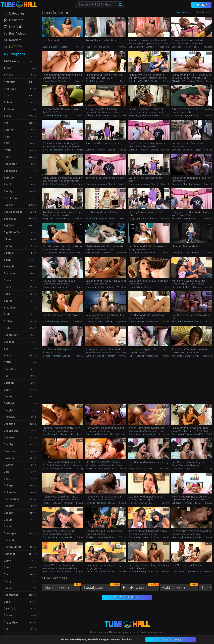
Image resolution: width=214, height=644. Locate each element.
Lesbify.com (102, 587)
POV (95, 47)
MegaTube (164, 47)
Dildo (7, 602)
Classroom (11, 451)
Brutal (154, 218)
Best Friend (11, 198)
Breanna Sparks (151, 115)
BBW (7, 143)
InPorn (123, 469)
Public (132, 356)
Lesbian (70, 434)
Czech (8, 574)
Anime (8, 102)
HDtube (79, 537)
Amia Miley (48, 434)
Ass (6, 123)
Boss (7, 294)
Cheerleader (12, 431)
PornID (123, 115)
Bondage (9, 273)
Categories (17, 13)
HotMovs (165, 469)
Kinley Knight (135, 115)
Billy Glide (177, 81)
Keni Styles (177, 356)
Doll (6, 629)
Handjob (199, 321)
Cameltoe (10, 369)
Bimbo (8, 246)
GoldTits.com (180, 587)
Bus (6, 349)
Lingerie (187, 115)
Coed (7, 479)
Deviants (208, 47)
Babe (7, 157)
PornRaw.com (141, 587)
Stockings (155, 81)
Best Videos (17, 33)
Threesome (58, 218)
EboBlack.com (63, 587)
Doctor (8, 615)
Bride (7, 314)
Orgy (186, 469)
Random (15, 40)
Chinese (9, 438)
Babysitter (194, 572)
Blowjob (62, 81)
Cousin (8, 526)
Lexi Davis (107, 253)
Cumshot (150, 47)
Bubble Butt (11, 335)
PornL (123, 81)
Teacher (47, 503)
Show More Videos (127, 597)
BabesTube (77, 184)
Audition (9, 130)
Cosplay (9, 506)
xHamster (121, 434)
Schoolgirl (91, 115)
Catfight (9, 403)
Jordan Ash (48, 184)
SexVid (209, 115)
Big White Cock (13, 232)
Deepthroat (177, 253)
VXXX (209, 434)
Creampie (10, 533)
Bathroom (10, 178)
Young (46, 81)
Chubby (8, 444)
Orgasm (69, 218)
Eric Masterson (50, 253)
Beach (8, 184)
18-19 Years (11, 61)
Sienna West (178, 287)
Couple (8, 520)
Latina (100, 81)
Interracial (196, 253)
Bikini (7, 239)
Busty (195, 115)
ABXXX (122, 47)
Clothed (9, 465)
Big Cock (53, 47)
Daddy (8, 581)
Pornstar (57, 356)
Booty (7, 287)
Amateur (9, 82)
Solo (45, 47)
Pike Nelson (92, 469)
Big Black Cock (13, 212)
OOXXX (122, 218)
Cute (7, 568)
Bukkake (9, 342)
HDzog (80, 469)
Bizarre (8, 253)
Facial (57, 115)
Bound (8, 301)
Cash (7, 390)
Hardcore (187, 47)
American (10, 89)
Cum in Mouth (72, 469)
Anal (7, 96)
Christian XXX (135, 81)
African (8, 75)
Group (64, 287)
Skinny (114, 218)
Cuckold (9, 540)
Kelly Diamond (93, 253)
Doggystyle (198, 184)
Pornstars (16, 20)
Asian (7, 116)
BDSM (8, 150)
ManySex (121, 253)
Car (6, 376)
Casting (9, 396)
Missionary (155, 321)
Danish (8, 588)
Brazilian (9, 308)
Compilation (103, 218)
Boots (7, 280)
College (9, 485)
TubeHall (19, 5)
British (8, 321)
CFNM (8, 362)
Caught (8, 410)
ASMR (8, 68)
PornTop (79, 47)
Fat (151, 503)
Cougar (8, 513)
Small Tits (91, 81)
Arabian (9, 109)
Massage (64, 47)
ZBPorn (165, 503)
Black (7, 260)
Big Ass (67, 321)
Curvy (7, 561)
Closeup (9, 458)
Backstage (10, 171)
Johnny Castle (93, 321)
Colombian (11, 492)
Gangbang (134, 218)
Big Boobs (104, 47)
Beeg (166, 287)
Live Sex (16, 47)
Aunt (7, 137)
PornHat (79, 81)
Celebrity (9, 417)
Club (7, 472)
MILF (88, 47)
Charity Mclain (136, 434)
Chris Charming (136, 47)
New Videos (184, 12)
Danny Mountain (180, 572)
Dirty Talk (10, 609)
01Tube (208, 253)
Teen (196, 47)
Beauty (8, 191)
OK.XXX (79, 115)
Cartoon (9, 383)
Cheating (143, 503)
